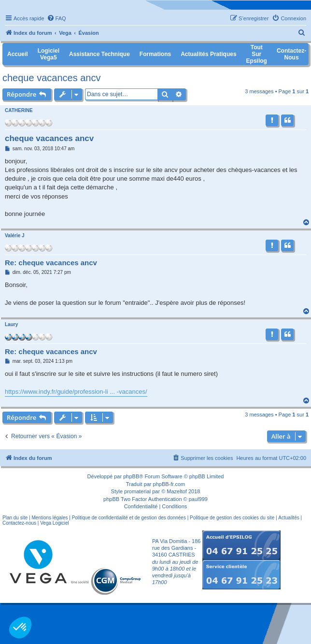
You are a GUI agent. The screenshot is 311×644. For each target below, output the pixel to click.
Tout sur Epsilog (257, 54)
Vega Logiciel (55, 523)
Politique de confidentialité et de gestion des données (129, 518)
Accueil (18, 54)
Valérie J (15, 236)
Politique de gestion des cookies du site (232, 518)
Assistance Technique (99, 54)
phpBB (131, 476)
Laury (11, 324)
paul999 (198, 499)
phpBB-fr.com (169, 484)
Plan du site (15, 518)
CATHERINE (19, 110)
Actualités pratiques (208, 54)
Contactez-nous (19, 523)
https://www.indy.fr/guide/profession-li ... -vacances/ (76, 392)
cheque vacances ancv (51, 78)
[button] (20, 628)
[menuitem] (57, 18)
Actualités (289, 518)
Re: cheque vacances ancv (51, 263)
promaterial (137, 491)
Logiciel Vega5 (49, 54)
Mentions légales (49, 518)
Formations (155, 54)
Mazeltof (177, 491)
